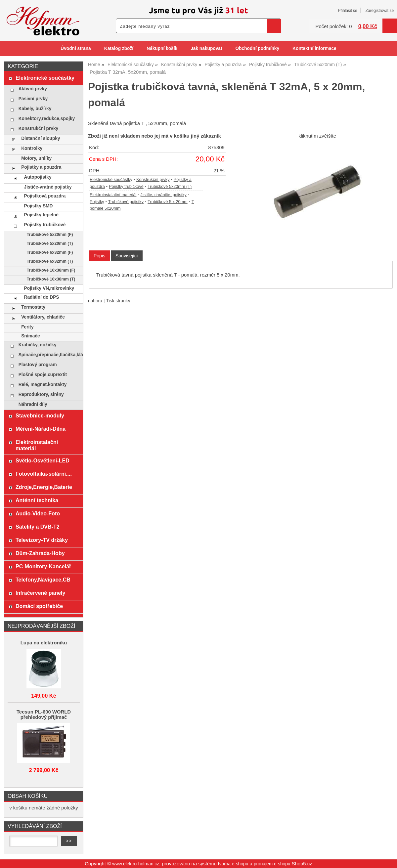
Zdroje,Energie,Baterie (44, 487)
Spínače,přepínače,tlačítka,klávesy (49, 355)
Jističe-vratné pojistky (48, 187)
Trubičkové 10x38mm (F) (51, 270)
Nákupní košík (162, 48)
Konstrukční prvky (153, 180)
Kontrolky (32, 148)
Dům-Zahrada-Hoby (40, 553)
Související (127, 256)
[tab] (99, 256)
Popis (99, 256)
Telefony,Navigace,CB (43, 580)
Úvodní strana (76, 48)
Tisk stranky (118, 301)
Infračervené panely (40, 593)
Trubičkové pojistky (126, 202)
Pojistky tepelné (41, 215)
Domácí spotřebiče (39, 606)
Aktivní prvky (33, 89)
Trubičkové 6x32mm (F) (50, 252)
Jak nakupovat (206, 48)
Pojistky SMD (39, 206)
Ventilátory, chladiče (43, 317)
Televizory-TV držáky (42, 540)
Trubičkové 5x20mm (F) (50, 235)
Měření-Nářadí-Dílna (41, 429)
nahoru (95, 301)
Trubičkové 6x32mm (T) (50, 261)
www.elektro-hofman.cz (136, 864)
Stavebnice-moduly (40, 415)
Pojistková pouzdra (45, 196)
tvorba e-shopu (233, 864)
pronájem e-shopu (272, 864)
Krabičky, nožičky (38, 345)
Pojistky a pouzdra (41, 167)
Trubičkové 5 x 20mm (168, 202)
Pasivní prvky (33, 99)
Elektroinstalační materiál (113, 195)
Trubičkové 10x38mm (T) (51, 279)
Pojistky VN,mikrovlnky (49, 288)
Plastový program (38, 365)
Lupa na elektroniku (44, 643)
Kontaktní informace (314, 48)
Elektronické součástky (111, 180)
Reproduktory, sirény (41, 394)
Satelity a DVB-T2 (38, 527)
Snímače (30, 336)
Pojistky (97, 202)
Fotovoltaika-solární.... (44, 474)
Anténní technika (37, 500)
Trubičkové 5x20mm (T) (170, 187)
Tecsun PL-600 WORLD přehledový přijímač (44, 715)
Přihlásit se (347, 11)
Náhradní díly (33, 404)
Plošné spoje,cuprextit (43, 375)
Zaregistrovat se (380, 11)
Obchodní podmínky (257, 48)
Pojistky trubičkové (126, 187)
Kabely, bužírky (35, 109)
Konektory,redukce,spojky (47, 119)
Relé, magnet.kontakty (43, 385)
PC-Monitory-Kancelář (43, 566)
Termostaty (33, 307)
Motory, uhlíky (36, 158)
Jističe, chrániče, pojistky (164, 195)
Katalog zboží (119, 48)
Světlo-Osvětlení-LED (43, 460)
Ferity (27, 327)
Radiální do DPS (42, 297)
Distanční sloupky (41, 138)
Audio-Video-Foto (38, 513)
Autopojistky (38, 177)
